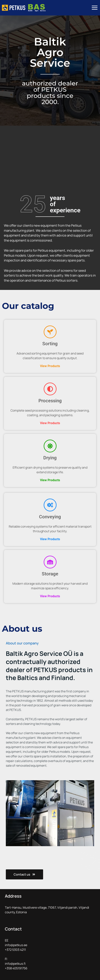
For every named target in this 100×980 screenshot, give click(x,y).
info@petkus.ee (16, 945)
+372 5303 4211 (15, 950)
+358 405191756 (16, 968)
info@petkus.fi (15, 964)
